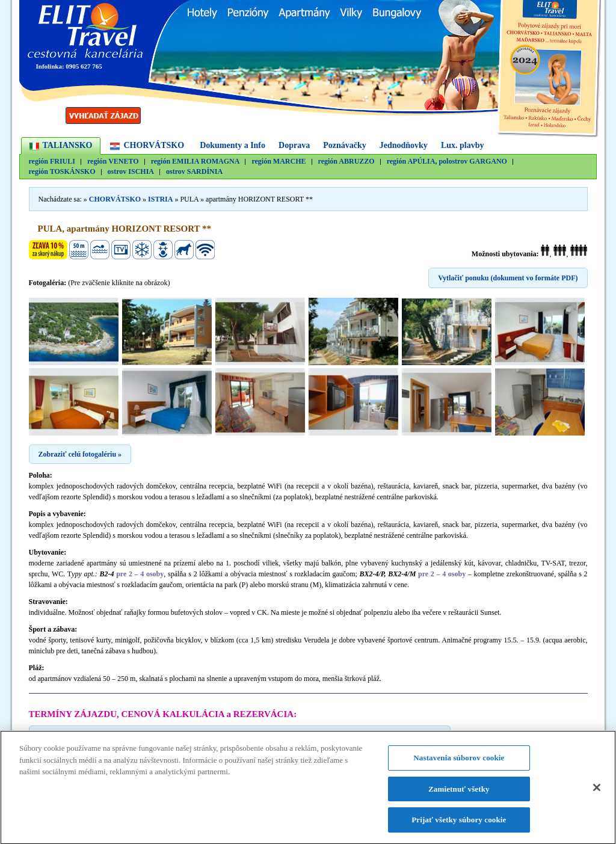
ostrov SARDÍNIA (194, 172)
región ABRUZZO (346, 162)
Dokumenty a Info (233, 145)
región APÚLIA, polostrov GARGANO (447, 162)
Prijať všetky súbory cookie (459, 825)
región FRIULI (52, 162)
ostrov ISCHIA (131, 172)
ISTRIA (160, 199)
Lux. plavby (463, 145)
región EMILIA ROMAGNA (196, 162)
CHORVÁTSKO (154, 145)
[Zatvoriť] (597, 792)
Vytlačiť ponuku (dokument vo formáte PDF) (508, 278)
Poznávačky (345, 145)
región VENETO (113, 162)
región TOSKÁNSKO (62, 172)
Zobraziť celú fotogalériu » (80, 454)
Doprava (294, 145)
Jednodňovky (404, 145)
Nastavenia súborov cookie (459, 762)
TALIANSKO (68, 145)
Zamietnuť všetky (459, 794)
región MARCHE (279, 162)
